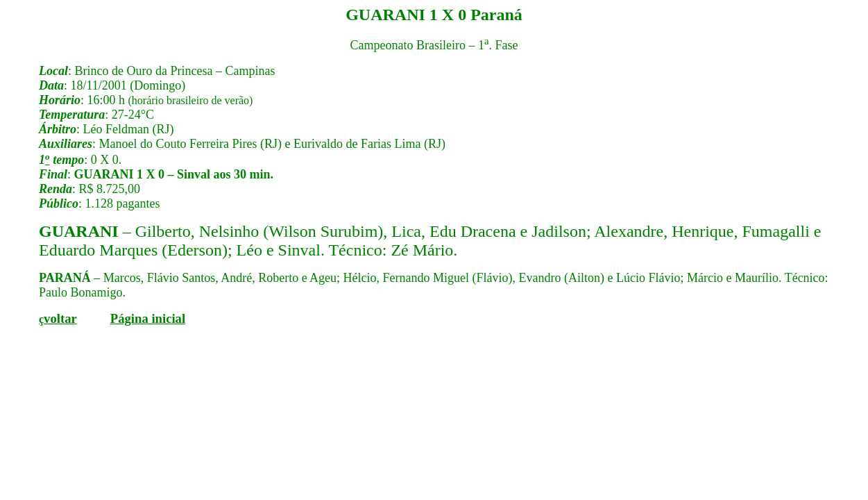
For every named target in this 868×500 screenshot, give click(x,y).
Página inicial (148, 318)
